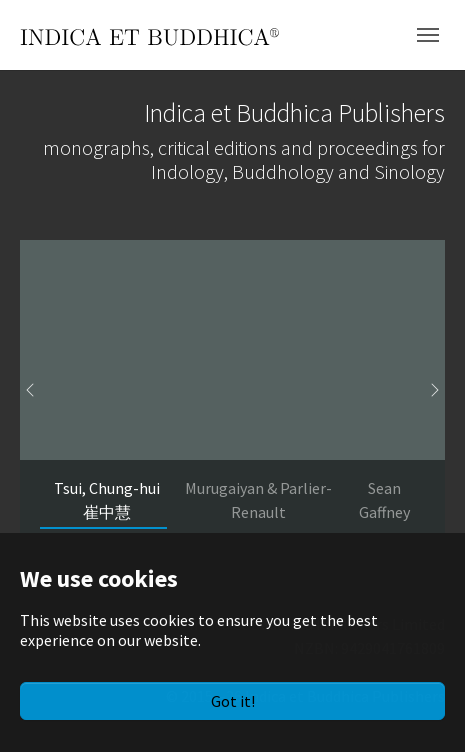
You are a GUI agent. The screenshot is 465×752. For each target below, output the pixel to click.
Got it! (233, 701)
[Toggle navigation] (428, 35)
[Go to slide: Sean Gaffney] (384, 500)
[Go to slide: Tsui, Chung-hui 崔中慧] (107, 500)
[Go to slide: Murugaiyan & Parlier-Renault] (259, 500)
